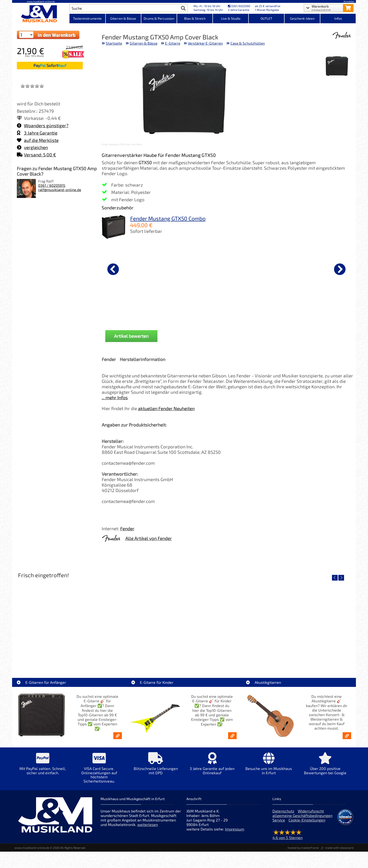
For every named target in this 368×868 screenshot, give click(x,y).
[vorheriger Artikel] (113, 269)
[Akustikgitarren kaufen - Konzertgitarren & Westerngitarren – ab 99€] (347, 736)
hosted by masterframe (303, 848)
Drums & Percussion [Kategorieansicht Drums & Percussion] (159, 18)
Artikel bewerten (131, 336)
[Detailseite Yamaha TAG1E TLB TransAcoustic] (226, 621)
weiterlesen (148, 824)
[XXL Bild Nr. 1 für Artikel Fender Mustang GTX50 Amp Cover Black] (337, 66)
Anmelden (349, 1)
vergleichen (32, 147)
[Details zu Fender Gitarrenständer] (227, 268)
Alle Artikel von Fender (149, 538)
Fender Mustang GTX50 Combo (168, 218)
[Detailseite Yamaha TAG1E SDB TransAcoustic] (141, 621)
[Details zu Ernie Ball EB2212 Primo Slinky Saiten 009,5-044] (328, 268)
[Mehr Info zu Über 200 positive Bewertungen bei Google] (325, 767)
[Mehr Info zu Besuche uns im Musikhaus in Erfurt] (269, 767)
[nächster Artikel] (340, 269)
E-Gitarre (173, 43)
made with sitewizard (339, 848)
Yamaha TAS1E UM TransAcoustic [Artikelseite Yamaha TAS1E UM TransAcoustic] (311, 655)
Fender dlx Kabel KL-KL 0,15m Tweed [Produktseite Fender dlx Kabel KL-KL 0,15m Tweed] (277, 308)
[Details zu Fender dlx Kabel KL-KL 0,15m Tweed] (277, 268)
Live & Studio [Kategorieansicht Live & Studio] (231, 18)
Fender (127, 528)
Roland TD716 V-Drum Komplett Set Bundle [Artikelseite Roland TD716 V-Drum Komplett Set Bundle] (57, 655)
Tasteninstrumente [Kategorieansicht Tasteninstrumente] (87, 18)
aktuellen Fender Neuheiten (166, 408)
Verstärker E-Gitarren (205, 43)
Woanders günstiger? (43, 125)
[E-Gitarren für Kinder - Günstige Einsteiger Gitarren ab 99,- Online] (232, 736)
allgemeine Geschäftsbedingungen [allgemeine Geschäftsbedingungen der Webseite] (302, 815)
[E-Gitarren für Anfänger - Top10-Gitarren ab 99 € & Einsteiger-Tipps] (118, 736)
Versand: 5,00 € (36, 155)
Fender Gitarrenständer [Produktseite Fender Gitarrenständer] (227, 306)
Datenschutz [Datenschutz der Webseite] (283, 811)
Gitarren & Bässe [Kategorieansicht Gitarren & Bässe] (123, 18)
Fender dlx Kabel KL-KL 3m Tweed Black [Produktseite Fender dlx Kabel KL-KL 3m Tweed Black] (126, 308)
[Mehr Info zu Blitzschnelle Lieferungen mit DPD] (156, 767)
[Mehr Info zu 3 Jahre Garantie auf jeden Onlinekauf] (212, 767)
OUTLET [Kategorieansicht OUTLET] (266, 18)
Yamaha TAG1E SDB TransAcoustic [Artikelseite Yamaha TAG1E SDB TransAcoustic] (142, 655)
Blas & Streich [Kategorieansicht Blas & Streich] (195, 18)
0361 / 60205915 (52, 185)
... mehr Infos (115, 397)
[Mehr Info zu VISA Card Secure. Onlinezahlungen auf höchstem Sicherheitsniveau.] (99, 771)
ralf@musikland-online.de (60, 190)
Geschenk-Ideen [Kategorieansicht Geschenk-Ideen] (302, 18)
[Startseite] (41, 14)
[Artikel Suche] (124, 8)
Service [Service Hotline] (279, 820)
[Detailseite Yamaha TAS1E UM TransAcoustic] (311, 621)
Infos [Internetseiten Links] (338, 18)
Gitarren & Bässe (144, 43)
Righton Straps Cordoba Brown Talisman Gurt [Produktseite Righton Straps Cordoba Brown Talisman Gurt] (177, 308)
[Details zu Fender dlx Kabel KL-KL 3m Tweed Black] (127, 268)
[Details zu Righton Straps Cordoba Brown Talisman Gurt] (177, 268)
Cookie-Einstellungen (307, 820)
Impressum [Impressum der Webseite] (235, 829)
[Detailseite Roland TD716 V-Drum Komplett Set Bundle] (57, 621)
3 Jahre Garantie (37, 133)
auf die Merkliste (38, 140)
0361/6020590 (239, 6)
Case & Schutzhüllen (248, 43)
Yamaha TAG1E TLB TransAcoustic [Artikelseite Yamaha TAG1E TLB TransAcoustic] (226, 655)
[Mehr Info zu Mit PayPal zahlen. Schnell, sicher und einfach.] (43, 767)
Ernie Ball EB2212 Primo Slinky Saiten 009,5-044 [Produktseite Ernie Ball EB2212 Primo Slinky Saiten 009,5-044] (328, 308)
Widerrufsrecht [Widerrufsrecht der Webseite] (311, 811)
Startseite (114, 43)
